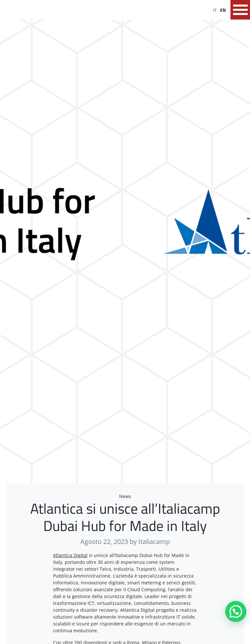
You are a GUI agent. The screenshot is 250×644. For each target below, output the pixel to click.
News (125, 496)
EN (223, 10)
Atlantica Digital (70, 555)
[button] (236, 613)
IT (215, 10)
